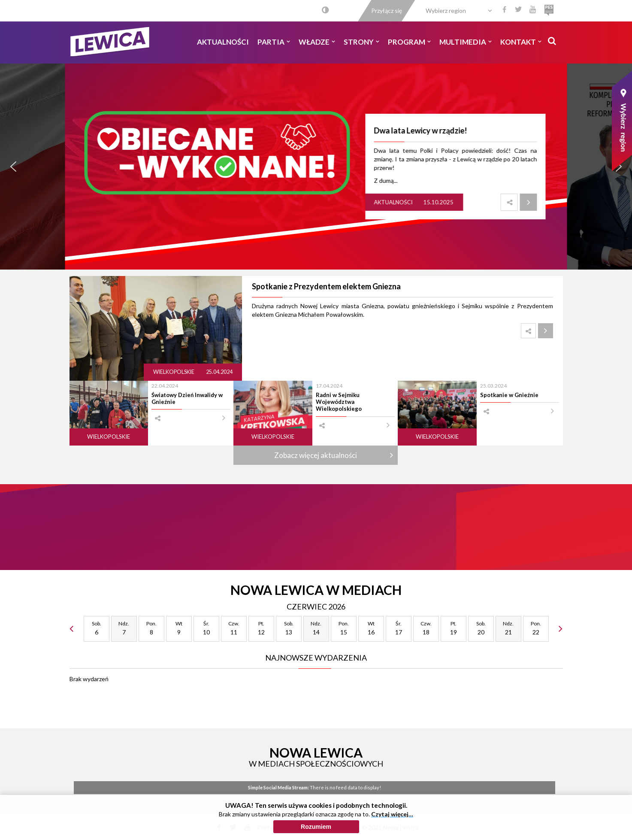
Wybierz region (446, 11)
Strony (361, 42)
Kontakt (521, 42)
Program (409, 42)
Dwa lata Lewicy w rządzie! (421, 130)
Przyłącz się (387, 11)
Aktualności (223, 42)
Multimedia (466, 42)
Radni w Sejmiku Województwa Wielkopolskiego (339, 402)
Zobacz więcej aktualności (316, 455)
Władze (317, 42)
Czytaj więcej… (392, 814)
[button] (13, 167)
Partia (274, 42)
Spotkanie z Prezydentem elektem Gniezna (326, 286)
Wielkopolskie (174, 372)
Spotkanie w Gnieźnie (509, 395)
